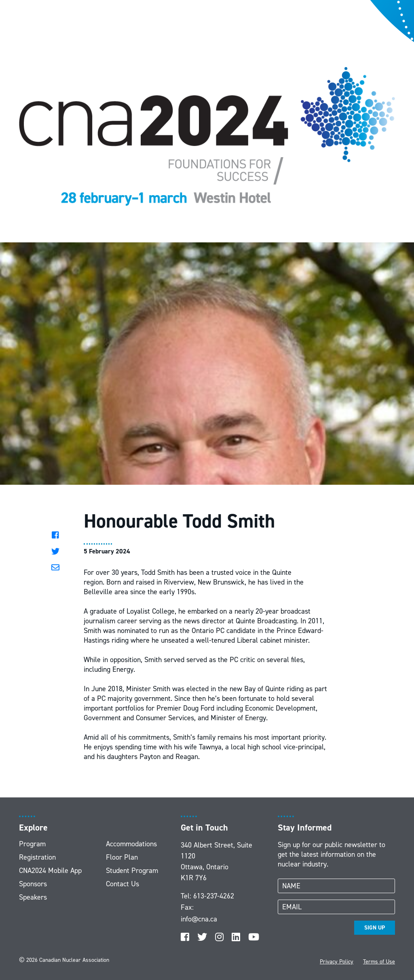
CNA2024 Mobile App (50, 871)
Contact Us (123, 884)
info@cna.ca (199, 919)
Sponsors (33, 884)
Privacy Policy (337, 962)
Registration (37, 857)
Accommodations (131, 844)
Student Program (132, 871)
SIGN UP (375, 928)
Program (32, 844)
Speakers (33, 897)
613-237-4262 (214, 896)
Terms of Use (379, 962)
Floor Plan (122, 857)
